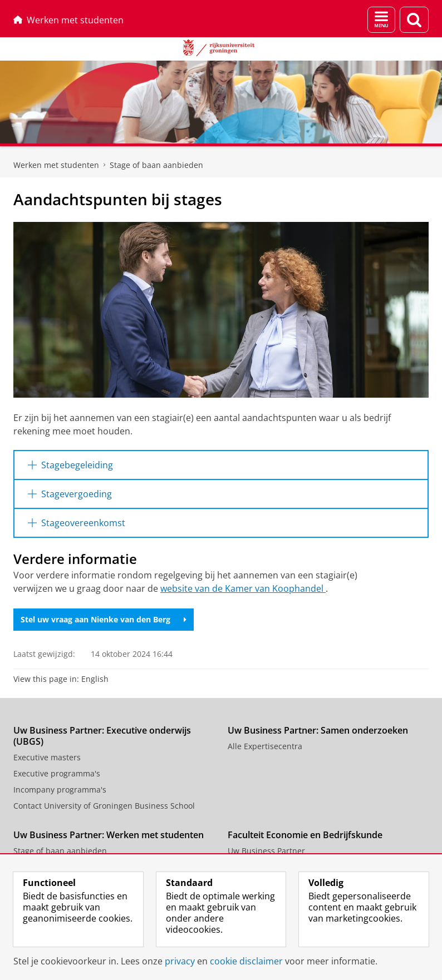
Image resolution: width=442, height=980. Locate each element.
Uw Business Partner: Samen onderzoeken (318, 730)
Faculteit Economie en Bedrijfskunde (305, 835)
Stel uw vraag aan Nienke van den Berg (104, 619)
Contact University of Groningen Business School (104, 806)
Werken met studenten (68, 20)
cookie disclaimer (246, 961)
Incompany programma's (60, 790)
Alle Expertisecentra (265, 746)
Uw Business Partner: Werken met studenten (109, 835)
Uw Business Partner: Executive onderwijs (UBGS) (102, 736)
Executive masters (47, 757)
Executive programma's (57, 773)
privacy (180, 961)
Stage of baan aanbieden (156, 165)
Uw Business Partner (266, 851)
